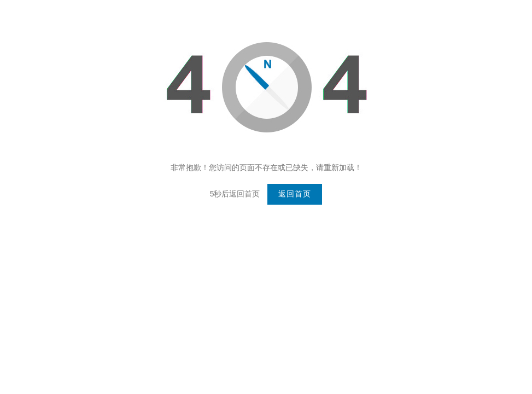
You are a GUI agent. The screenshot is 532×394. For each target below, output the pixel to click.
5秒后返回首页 (235, 194)
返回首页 (295, 194)
